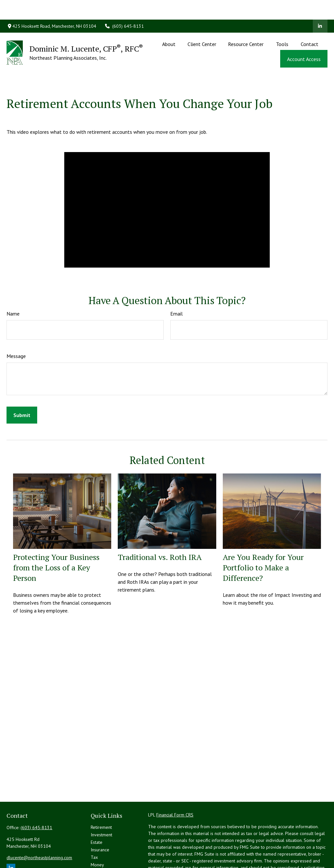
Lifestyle (99, 843)
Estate (97, 813)
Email (176, 284)
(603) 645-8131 (124, 7)
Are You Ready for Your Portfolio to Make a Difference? (263, 538)
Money (97, 835)
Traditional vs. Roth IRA (160, 528)
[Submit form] (22, 386)
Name (13, 284)
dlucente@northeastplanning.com (39, 828)
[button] (169, 24)
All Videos (101, 858)
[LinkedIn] (320, 7)
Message (16, 327)
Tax (94, 828)
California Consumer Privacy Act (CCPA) (186, 864)
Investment (101, 805)
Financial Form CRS (175, 785)
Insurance (100, 820)
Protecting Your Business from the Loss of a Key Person (56, 538)
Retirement (101, 798)
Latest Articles (104, 850)
